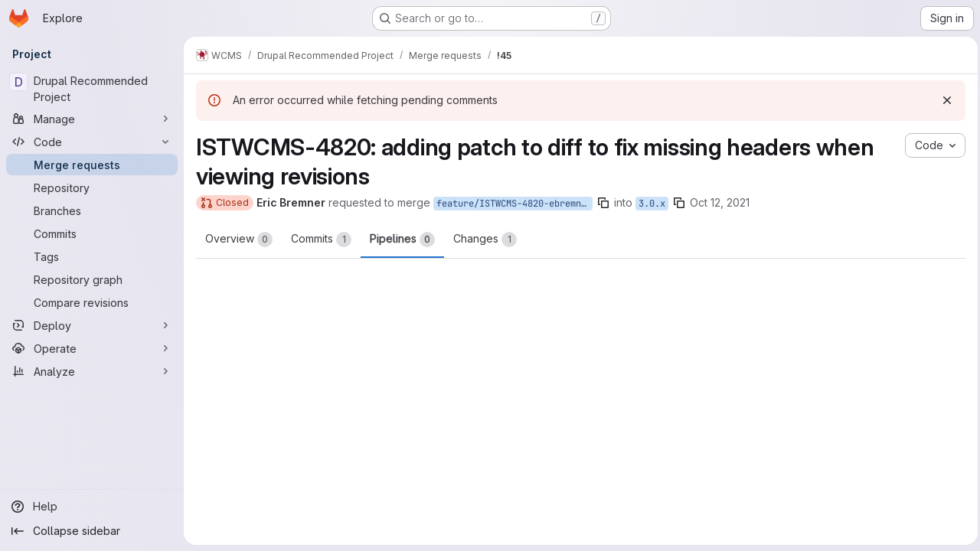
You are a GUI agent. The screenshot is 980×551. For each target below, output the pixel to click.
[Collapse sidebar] (92, 531)
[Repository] (92, 187)
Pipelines (402, 240)
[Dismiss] (943, 100)
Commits (321, 240)
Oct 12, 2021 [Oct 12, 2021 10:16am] (720, 202)
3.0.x (652, 204)
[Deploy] (92, 325)
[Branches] (92, 210)
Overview (239, 240)
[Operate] (92, 348)
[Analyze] (92, 371)
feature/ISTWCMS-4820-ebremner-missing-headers (514, 204)
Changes (485, 240)
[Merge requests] (92, 165)
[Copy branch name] (603, 203)
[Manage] (92, 119)
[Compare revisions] (92, 302)
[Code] (92, 142)
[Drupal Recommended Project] (92, 89)
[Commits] (92, 233)
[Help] (92, 507)
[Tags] (92, 256)
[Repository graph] (92, 279)
